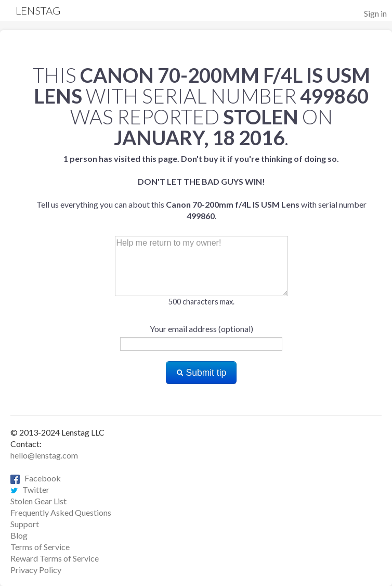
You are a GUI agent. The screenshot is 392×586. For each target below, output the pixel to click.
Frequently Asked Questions (61, 512)
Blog (19, 535)
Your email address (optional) (201, 329)
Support (25, 524)
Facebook (36, 478)
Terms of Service (40, 547)
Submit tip (201, 373)
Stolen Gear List (38, 501)
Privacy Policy (36, 570)
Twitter (30, 489)
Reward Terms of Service (55, 558)
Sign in (375, 13)
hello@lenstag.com (44, 455)
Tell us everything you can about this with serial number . (201, 187)
